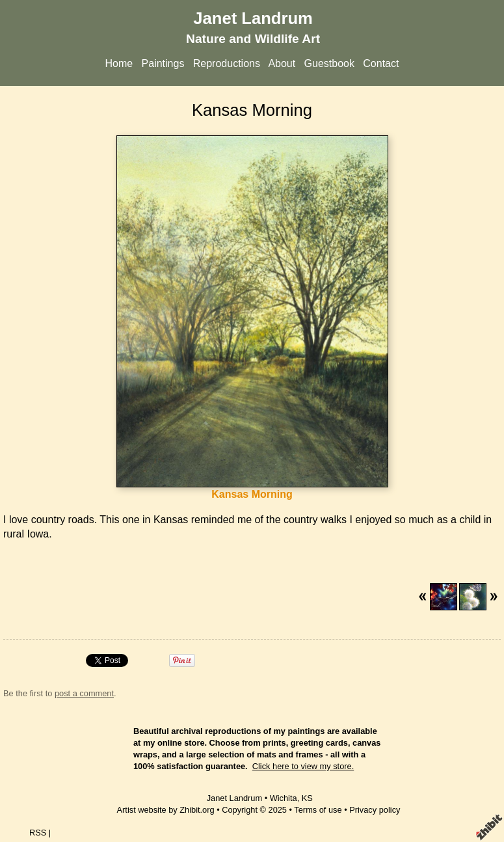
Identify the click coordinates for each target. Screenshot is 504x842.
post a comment (84, 693)
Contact (381, 63)
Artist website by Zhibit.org (166, 810)
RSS (38, 833)
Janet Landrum (253, 18)
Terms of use (318, 810)
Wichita (284, 798)
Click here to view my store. (303, 766)
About (282, 63)
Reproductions (227, 63)
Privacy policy (375, 810)
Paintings (163, 63)
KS (307, 798)
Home (119, 63)
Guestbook (329, 63)
